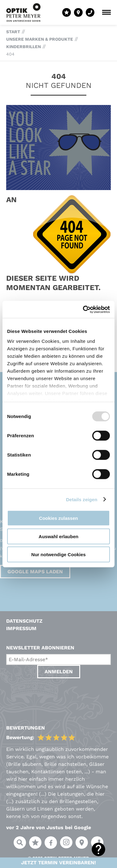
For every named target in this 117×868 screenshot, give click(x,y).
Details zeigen (82, 499)
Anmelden (59, 672)
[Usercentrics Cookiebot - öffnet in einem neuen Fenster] (84, 309)
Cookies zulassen (58, 518)
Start (13, 32)
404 (10, 54)
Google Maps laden (35, 572)
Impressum (21, 628)
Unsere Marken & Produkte (40, 39)
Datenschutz (24, 621)
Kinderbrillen (24, 47)
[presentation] (53, 695)
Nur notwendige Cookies (58, 554)
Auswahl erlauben (58, 536)
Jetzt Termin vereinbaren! (58, 863)
